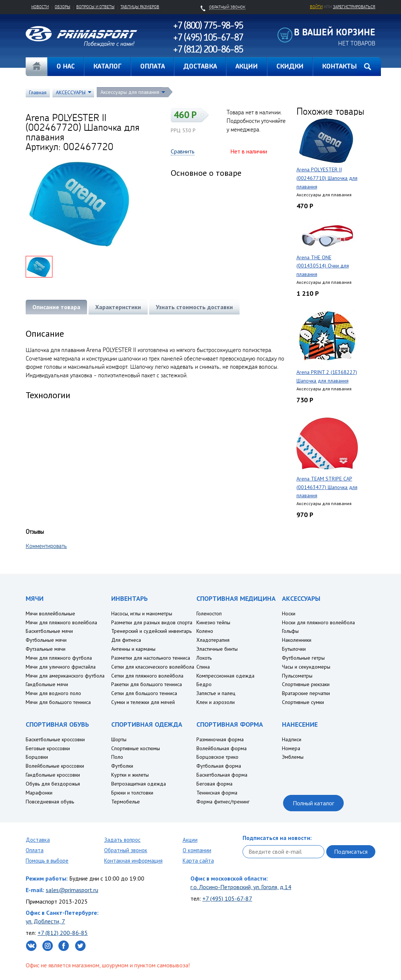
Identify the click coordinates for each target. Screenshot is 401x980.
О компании (197, 850)
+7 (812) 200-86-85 (63, 933)
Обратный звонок (126, 850)
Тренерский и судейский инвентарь (151, 631)
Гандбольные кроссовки (53, 775)
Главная (36, 67)
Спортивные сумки (303, 702)
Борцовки (37, 757)
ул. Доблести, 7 (45, 921)
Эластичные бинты (217, 649)
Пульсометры (297, 676)
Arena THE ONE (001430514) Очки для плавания (323, 266)
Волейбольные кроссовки (55, 766)
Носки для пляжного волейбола (318, 622)
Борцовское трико (217, 757)
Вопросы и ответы (95, 7)
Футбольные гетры (303, 658)
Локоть (204, 658)
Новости (40, 7)
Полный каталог (313, 803)
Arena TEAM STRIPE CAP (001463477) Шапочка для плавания (327, 487)
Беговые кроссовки (48, 748)
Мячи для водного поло (53, 693)
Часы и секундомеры (306, 667)
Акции (190, 840)
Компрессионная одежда (225, 676)
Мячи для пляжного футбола (59, 658)
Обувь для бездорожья (53, 784)
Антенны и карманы (133, 649)
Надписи (292, 739)
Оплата (35, 850)
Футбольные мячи (46, 640)
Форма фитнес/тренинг (223, 802)
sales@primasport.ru (72, 890)
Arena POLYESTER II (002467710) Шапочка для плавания (327, 178)
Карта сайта (198, 861)
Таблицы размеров (140, 7)
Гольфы (290, 631)
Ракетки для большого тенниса (147, 684)
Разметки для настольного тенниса (151, 658)
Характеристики (118, 307)
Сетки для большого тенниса (144, 693)
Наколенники (297, 640)
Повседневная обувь (50, 802)
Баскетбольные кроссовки (55, 739)
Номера (291, 748)
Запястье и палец (216, 693)
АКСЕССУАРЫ (71, 92)
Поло (117, 757)
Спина (203, 667)
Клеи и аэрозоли (216, 702)
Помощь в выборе (47, 861)
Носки (289, 613)
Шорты (119, 739)
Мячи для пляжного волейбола (61, 622)
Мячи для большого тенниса (58, 702)
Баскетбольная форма (222, 775)
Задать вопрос (122, 840)
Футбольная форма (219, 766)
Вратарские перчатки (306, 693)
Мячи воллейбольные (50, 613)
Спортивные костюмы (136, 748)
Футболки (122, 766)
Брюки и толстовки (132, 793)
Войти (316, 7)
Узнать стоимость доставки (194, 307)
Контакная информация (133, 861)
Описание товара (56, 307)
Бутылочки (294, 649)
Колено (205, 631)
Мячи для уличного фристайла (61, 667)
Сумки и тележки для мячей (143, 702)
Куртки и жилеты (130, 775)
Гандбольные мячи (47, 684)
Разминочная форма (220, 739)
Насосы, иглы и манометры (142, 613)
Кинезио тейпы (213, 622)
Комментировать (46, 546)
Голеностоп (209, 613)
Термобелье (126, 802)
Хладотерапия (213, 640)
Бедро (204, 684)
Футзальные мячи (46, 649)
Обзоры (62, 7)
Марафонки (39, 793)
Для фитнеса (126, 640)
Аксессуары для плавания (130, 92)
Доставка (38, 840)
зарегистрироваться (354, 7)
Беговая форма (214, 784)
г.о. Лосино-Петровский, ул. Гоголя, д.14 (241, 887)
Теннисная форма (217, 793)
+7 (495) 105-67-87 (227, 898)
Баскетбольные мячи (49, 631)
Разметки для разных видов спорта (152, 622)
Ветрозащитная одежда (139, 784)
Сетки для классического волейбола (153, 667)
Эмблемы (293, 757)
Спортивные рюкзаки (306, 684)
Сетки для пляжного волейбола (147, 676)
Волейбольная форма (222, 748)
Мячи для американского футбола (65, 676)
